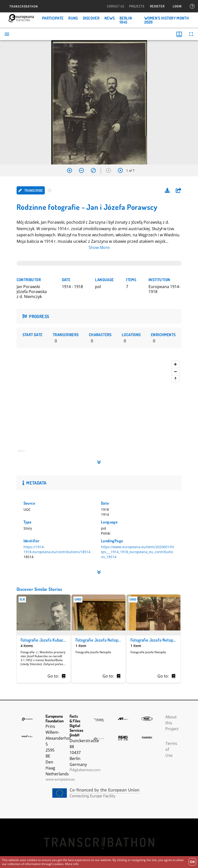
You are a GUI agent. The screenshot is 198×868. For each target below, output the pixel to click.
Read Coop (123, 738)
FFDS (27, 736)
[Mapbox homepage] (29, 453)
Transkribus (147, 737)
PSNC (147, 719)
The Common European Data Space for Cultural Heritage (99, 720)
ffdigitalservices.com (85, 770)
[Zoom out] (81, 170)
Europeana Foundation (27, 719)
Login (177, 6)
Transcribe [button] (31, 190)
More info (72, 864)
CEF (99, 793)
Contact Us (116, 6)
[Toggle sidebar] (7, 34)
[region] (99, 408)
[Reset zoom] (93, 170)
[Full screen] (191, 34)
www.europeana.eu (60, 779)
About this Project (172, 723)
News (110, 18)
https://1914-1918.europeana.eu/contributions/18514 (57, 549)
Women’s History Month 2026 (167, 20)
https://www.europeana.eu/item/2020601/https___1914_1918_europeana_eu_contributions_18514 (137, 552)
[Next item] (120, 170)
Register (157, 6)
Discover (91, 18)
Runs (73, 18)
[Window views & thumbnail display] (179, 34)
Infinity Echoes (99, 739)
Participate (53, 18)
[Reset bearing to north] (175, 379)
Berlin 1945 (126, 20)
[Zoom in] (70, 170)
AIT (123, 719)
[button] (179, 190)
